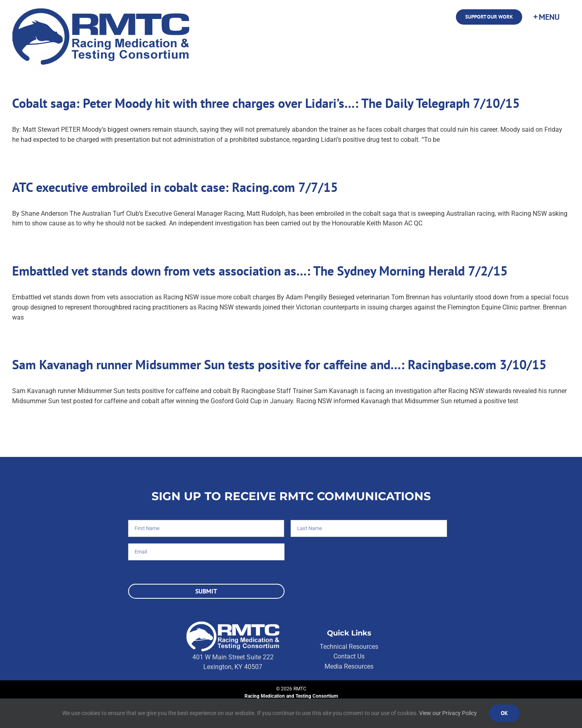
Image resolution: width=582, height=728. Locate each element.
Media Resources (349, 666)
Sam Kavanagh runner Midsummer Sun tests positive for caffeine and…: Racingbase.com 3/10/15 (279, 364)
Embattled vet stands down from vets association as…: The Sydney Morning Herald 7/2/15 (260, 271)
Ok (504, 713)
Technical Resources (349, 647)
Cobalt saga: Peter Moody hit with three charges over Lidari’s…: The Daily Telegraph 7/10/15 (266, 103)
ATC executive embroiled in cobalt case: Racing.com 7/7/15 (175, 187)
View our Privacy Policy (448, 713)
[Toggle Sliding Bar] (546, 17)
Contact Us (349, 656)
